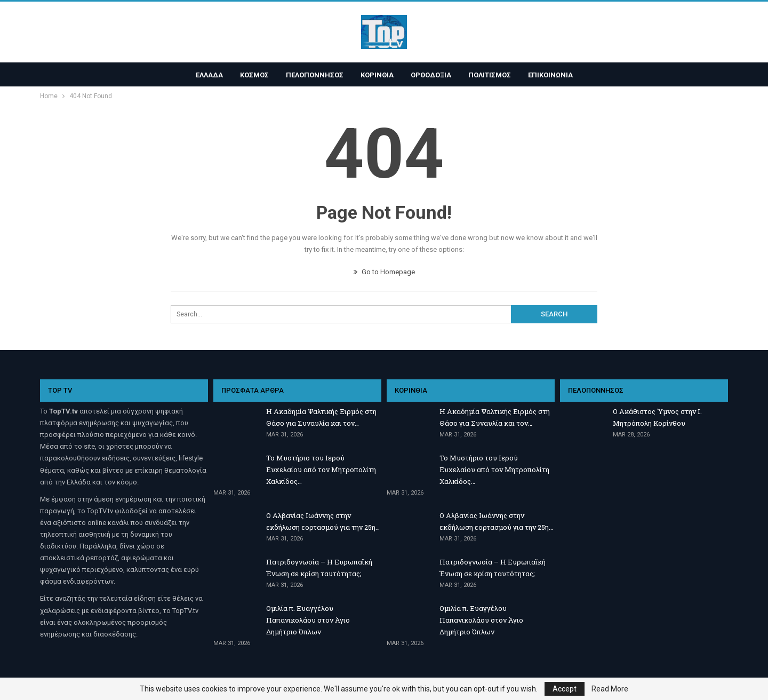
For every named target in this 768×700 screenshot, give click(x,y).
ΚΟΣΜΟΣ (251, 75)
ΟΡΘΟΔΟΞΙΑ (433, 75)
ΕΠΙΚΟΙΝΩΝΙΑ (555, 75)
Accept (565, 689)
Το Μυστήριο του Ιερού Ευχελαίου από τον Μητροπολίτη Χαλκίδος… (321, 470)
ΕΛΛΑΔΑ (205, 75)
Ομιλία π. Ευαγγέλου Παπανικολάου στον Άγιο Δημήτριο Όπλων (308, 620)
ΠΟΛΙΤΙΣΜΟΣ (493, 75)
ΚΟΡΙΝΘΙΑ (377, 75)
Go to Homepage (384, 272)
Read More (610, 689)
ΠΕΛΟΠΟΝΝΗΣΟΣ (313, 75)
